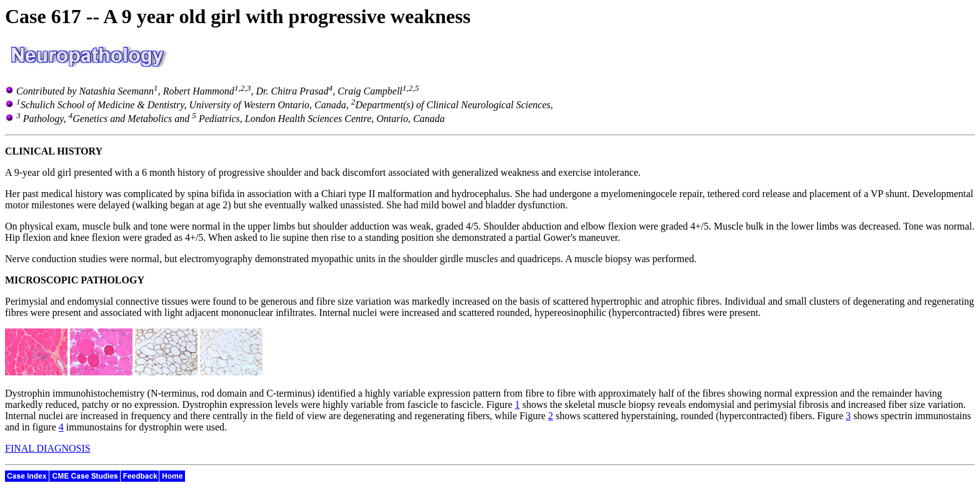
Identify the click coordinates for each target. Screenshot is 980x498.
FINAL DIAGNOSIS (48, 448)
